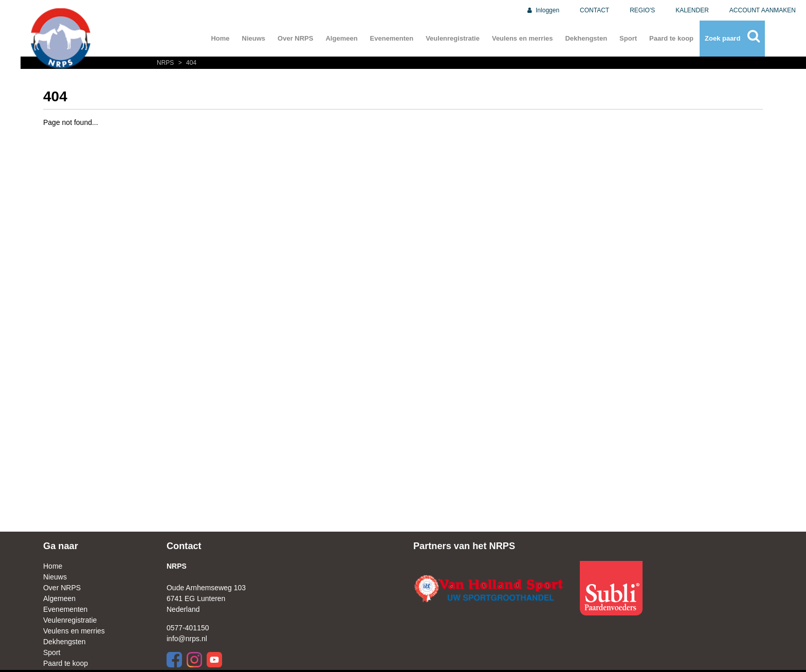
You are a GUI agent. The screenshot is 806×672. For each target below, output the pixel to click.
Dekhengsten (586, 38)
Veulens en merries (523, 38)
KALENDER (692, 10)
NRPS (166, 63)
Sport (628, 38)
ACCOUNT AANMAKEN (763, 10)
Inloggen (543, 10)
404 (186, 63)
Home (220, 38)
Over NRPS (295, 38)
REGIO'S (642, 10)
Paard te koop (671, 38)
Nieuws (254, 38)
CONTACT (594, 10)
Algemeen (341, 38)
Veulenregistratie (453, 38)
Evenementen (392, 38)
